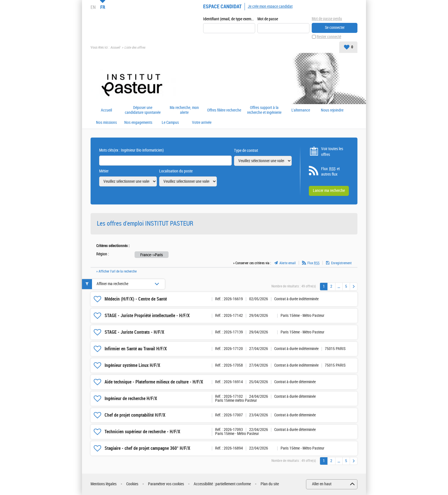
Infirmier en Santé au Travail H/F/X (136, 349)
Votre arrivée (202, 123)
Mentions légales (104, 484)
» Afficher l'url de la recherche (116, 271)
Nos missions (106, 123)
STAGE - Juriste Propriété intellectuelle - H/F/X (147, 316)
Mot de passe (268, 19)
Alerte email (288, 263)
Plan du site (270, 484)
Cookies (132, 484)
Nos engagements (138, 123)
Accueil (115, 47)
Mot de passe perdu (327, 19)
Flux (313, 263)
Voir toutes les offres (332, 152)
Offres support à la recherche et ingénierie (264, 110)
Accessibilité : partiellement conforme (222, 484)
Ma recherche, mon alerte (184, 110)
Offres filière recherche (224, 110)
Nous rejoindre (332, 110)
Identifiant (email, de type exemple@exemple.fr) (229, 19)
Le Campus (170, 123)
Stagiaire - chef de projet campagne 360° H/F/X (147, 448)
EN (93, 7)
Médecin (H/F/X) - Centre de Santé (136, 299)
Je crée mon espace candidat (270, 6)
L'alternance (301, 110)
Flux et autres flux (330, 172)
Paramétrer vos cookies (166, 484)
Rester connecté (329, 37)
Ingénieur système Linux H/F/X (132, 365)
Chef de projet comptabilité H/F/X (135, 415)
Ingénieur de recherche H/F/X (131, 398)
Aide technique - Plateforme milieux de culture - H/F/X (154, 382)
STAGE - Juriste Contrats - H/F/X (134, 332)
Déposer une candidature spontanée (143, 110)
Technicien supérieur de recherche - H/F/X (142, 432)
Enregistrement (341, 263)
